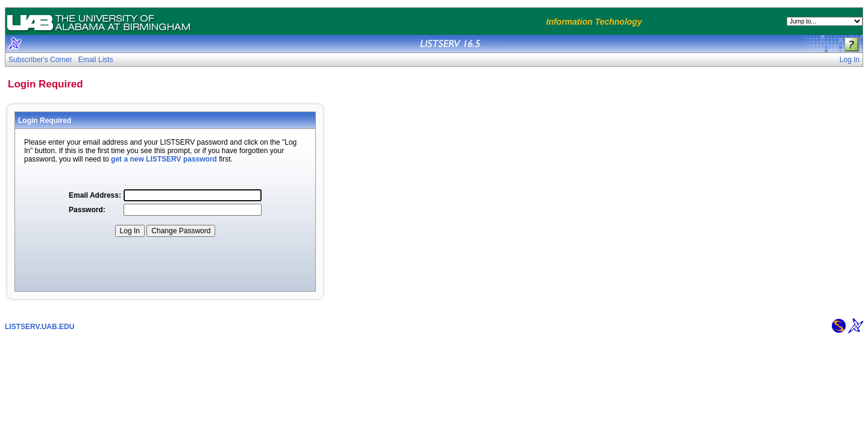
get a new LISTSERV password (164, 159)
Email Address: (95, 195)
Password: (87, 210)
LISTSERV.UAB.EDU (39, 327)
